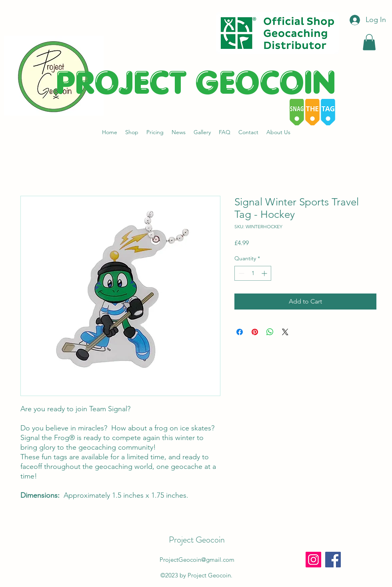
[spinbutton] (253, 273)
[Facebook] (333, 560)
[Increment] (265, 273)
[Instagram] (313, 560)
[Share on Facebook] (240, 332)
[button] (369, 42)
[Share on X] (285, 332)
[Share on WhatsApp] (270, 332)
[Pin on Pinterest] (255, 332)
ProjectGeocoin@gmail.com (197, 560)
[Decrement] (241, 273)
